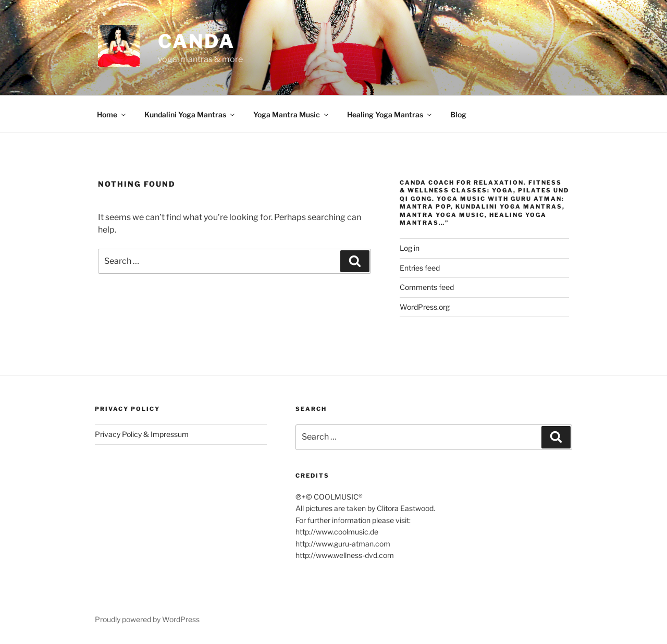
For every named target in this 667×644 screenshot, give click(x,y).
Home (112, 114)
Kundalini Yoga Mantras (190, 114)
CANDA (196, 41)
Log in (410, 248)
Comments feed (427, 287)
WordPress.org (425, 307)
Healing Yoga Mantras (390, 114)
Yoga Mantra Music (292, 114)
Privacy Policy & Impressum (142, 434)
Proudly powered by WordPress (147, 619)
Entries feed (420, 268)
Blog (458, 114)
